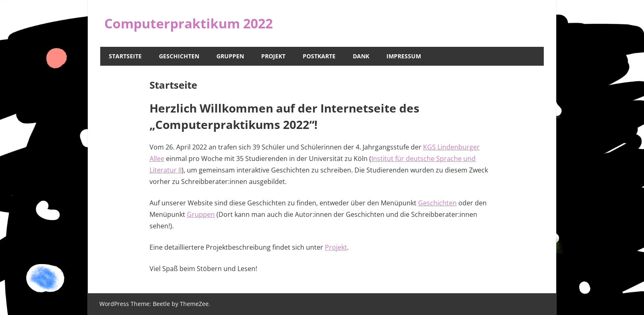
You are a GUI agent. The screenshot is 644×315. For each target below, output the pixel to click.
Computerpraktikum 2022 (189, 23)
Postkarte (319, 56)
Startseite (125, 56)
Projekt (273, 56)
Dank (361, 56)
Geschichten (179, 56)
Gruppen (230, 56)
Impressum (404, 56)
